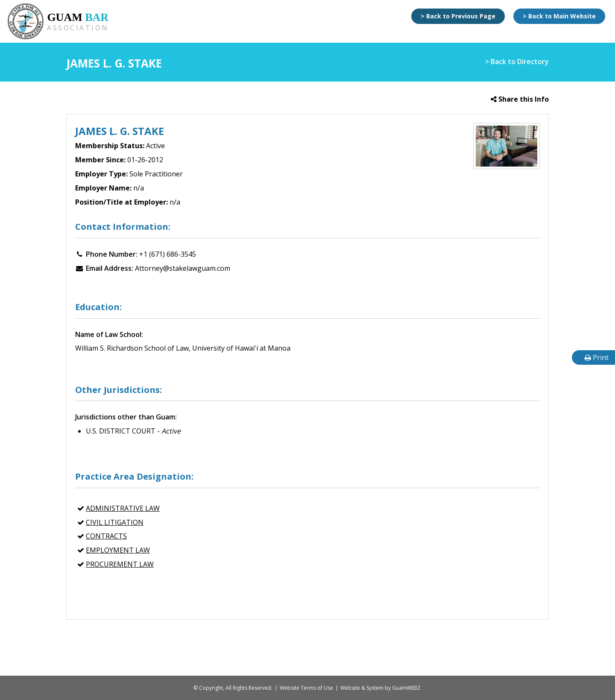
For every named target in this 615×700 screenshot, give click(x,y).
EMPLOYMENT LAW (118, 550)
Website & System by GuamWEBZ (381, 688)
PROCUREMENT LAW (120, 564)
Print (597, 357)
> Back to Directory (517, 62)
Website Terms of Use (306, 688)
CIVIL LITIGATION (115, 522)
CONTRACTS (106, 536)
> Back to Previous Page (458, 16)
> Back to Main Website (559, 16)
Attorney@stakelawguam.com (183, 268)
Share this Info (520, 99)
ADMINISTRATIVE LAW (123, 508)
